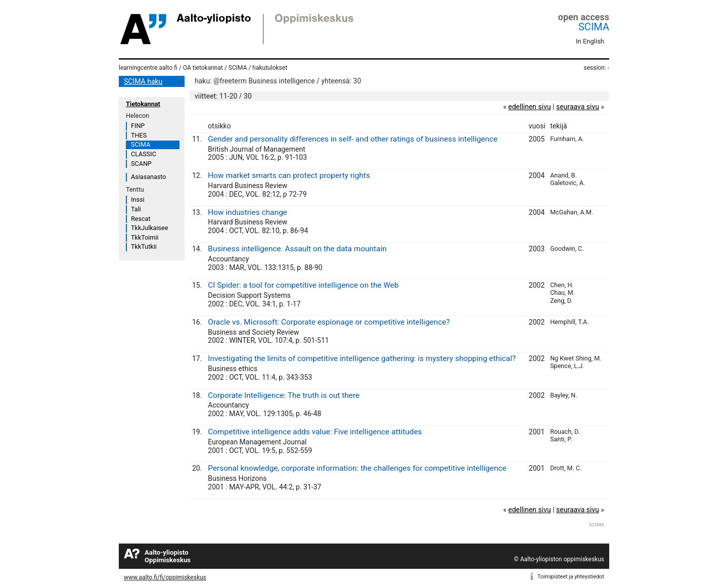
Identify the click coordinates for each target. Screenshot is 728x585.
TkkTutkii (144, 246)
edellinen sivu (529, 107)
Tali (136, 209)
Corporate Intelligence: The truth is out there (284, 395)
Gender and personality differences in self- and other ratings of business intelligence (353, 139)
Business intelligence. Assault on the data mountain (297, 249)
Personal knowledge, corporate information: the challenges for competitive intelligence (357, 468)
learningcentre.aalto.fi (148, 68)
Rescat (141, 219)
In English (590, 41)
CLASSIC (144, 154)
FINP (138, 126)
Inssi (138, 199)
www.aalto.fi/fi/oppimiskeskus (165, 577)
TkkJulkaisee (149, 228)
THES (139, 135)
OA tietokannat (203, 68)
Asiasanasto (148, 177)
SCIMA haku (143, 81)
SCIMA (594, 27)
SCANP (141, 164)
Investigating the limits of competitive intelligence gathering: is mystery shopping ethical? (362, 358)
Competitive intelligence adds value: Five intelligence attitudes (315, 432)
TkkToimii (145, 237)
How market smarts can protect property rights (289, 175)
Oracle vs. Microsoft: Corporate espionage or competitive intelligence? (329, 322)
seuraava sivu (578, 107)
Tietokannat (143, 104)
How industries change (247, 212)
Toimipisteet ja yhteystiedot (571, 577)
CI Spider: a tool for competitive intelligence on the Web (303, 285)
